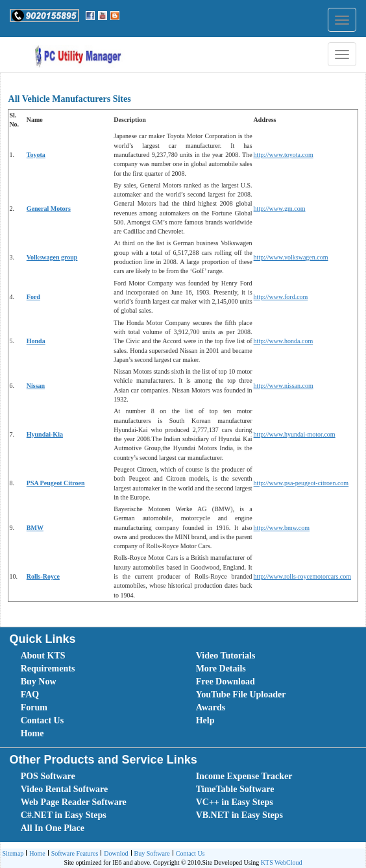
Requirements (48, 669)
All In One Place (53, 828)
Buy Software (151, 854)
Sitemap (13, 853)
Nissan (36, 386)
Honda (36, 341)
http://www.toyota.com (284, 155)
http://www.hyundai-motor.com (295, 434)
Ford (33, 297)
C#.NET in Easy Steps (64, 815)
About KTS (43, 656)
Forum (34, 707)
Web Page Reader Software (74, 802)
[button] (44, 16)
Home (32, 733)
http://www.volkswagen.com (291, 257)
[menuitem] (94, 656)
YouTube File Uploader (241, 694)
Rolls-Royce (43, 576)
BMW (35, 528)
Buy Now (39, 681)
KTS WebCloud (282, 862)
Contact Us (43, 720)
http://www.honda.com (284, 341)
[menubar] (186, 695)
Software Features (73, 854)
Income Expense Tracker (244, 776)
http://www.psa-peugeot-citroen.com (301, 483)
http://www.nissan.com (284, 386)
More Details (221, 669)
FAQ (30, 694)
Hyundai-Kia (45, 434)
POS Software (48, 776)
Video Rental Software (65, 789)
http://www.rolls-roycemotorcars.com (302, 576)
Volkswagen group (52, 257)
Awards (211, 707)
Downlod (114, 854)
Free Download (226, 681)
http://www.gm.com (280, 209)
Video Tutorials (226, 656)
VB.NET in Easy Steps (239, 815)
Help (205, 720)
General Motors (49, 209)
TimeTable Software (235, 789)
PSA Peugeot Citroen (56, 483)
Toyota (36, 155)
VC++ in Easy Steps (235, 802)
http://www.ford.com (281, 297)
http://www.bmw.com (282, 528)
